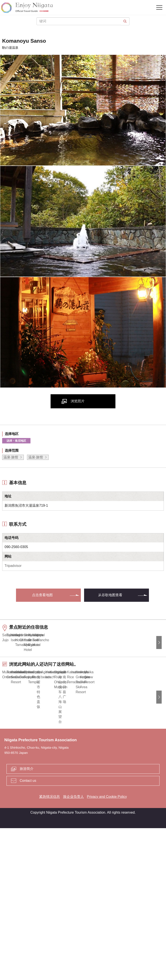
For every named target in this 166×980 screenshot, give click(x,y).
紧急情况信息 (49, 948)
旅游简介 (27, 921)
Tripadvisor (13, 566)
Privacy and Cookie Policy (107, 948)
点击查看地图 (42, 595)
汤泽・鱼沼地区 (16, 441)
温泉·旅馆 (11, 457)
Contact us (28, 932)
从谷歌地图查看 (110, 595)
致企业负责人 (73, 948)
